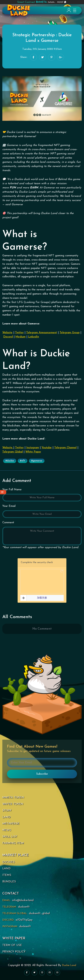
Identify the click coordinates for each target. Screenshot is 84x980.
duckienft (24, 907)
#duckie (10, 461)
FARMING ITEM (13, 843)
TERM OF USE (12, 945)
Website (7, 333)
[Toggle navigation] (73, 10)
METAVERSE (11, 824)
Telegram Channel (65, 448)
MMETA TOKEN (13, 798)
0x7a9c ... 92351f (40, 2)
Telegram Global (13, 452)
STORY (7, 811)
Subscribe (42, 774)
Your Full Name (12, 490)
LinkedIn (34, 337)
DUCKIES (9, 862)
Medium (20, 337)
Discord (8, 337)
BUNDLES (9, 882)
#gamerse (37, 461)
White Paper (33, 452)
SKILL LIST (10, 837)
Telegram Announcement (42, 333)
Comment (8, 523)
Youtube (47, 448)
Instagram (33, 448)
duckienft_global (39, 913)
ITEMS (7, 875)
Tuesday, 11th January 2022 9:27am (42, 49)
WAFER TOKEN (13, 804)
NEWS (7, 830)
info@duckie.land (23, 900)
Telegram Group (70, 333)
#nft (23, 461)
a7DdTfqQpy (24, 920)
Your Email (9, 506)
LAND (6, 817)
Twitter (19, 333)
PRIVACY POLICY (14, 952)
